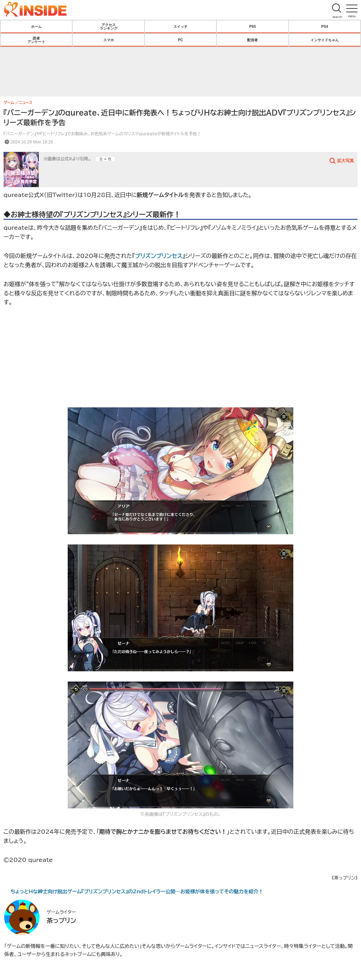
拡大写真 (345, 160)
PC (180, 40)
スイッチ (180, 26)
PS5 (253, 26)
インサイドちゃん (325, 40)
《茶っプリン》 (345, 878)
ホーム (36, 26)
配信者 (252, 40)
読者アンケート (36, 40)
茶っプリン (61, 920)
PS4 (325, 26)
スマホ (109, 40)
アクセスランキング (109, 26)
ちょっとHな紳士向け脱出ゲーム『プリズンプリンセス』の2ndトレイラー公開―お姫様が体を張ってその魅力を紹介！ (137, 892)
